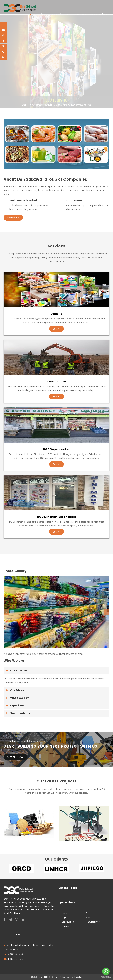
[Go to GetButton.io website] (106, 977)
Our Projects (73, 14)
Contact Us (87, 14)
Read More (15, 913)
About (89, 918)
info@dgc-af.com (15, 959)
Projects (90, 913)
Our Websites (102, 14)
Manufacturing (93, 922)
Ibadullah (78, 977)
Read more (13, 218)
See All (56, 329)
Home (34, 14)
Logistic (65, 918)
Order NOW (15, 757)
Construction (68, 922)
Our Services (58, 14)
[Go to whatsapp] (106, 971)
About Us (45, 14)
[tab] (56, 671)
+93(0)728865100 (15, 954)
